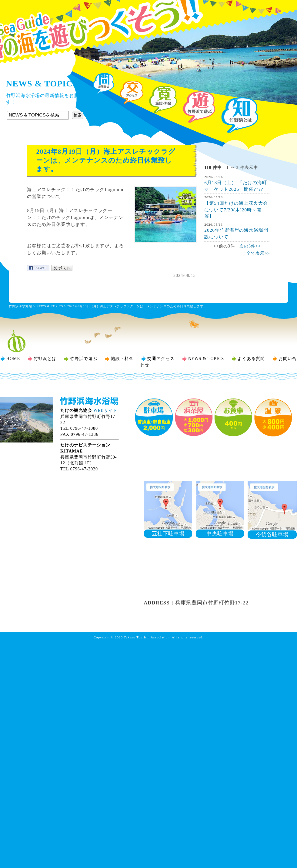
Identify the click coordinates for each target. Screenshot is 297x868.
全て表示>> (258, 253)
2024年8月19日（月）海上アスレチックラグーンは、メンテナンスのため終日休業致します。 (137, 306)
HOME (13, 359)
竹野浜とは (45, 359)
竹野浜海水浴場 (148, 17)
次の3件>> (250, 246)
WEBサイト (106, 410)
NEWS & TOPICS (50, 306)
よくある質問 (251, 359)
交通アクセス (161, 359)
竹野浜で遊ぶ (84, 359)
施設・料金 (122, 359)
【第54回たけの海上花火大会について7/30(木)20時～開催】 (236, 210)
